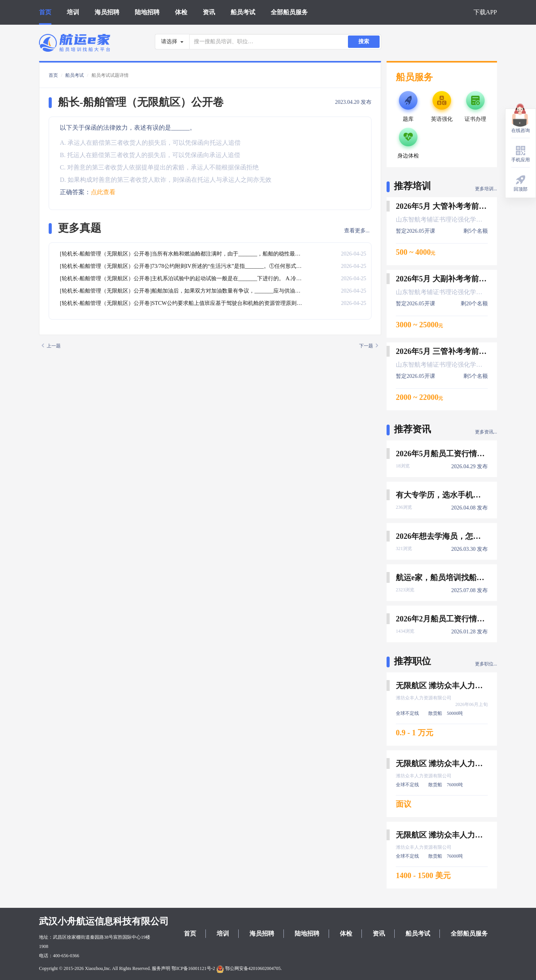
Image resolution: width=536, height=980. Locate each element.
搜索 (364, 41)
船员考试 (243, 12)
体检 (181, 12)
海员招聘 (107, 12)
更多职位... (486, 664)
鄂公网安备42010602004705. (249, 968)
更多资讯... (486, 432)
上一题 (51, 346)
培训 (73, 12)
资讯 (209, 12)
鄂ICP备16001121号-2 (193, 968)
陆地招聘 (147, 12)
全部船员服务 (289, 12)
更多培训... (486, 189)
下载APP (485, 12)
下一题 (369, 346)
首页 (45, 12)
